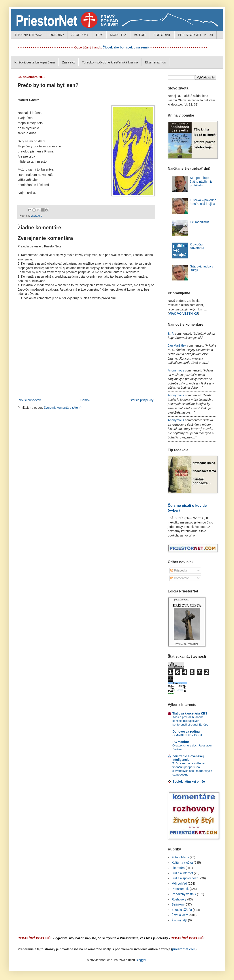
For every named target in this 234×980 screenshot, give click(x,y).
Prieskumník (180, 889)
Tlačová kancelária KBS (190, 713)
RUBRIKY (57, 35)
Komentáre (180, 578)
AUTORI (140, 35)
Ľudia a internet (182, 873)
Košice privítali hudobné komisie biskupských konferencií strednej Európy (190, 721)
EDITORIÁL (162, 35)
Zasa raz (68, 62)
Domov (85, 400)
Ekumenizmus (155, 62)
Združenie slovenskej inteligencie (188, 758)
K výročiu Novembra (197, 246)
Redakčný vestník (184, 894)
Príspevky (179, 570)
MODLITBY (118, 35)
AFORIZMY (80, 35)
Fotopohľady (180, 857)
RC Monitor (181, 742)
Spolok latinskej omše (189, 781)
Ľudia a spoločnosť (185, 878)
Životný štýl (179, 920)
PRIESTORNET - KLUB (195, 35)
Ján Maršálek (177, 345)
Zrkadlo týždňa (182, 910)
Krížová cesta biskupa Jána (35, 62)
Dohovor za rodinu (186, 731)
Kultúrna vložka (182, 863)
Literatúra (36, 216)
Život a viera (180, 915)
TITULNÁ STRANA (28, 35)
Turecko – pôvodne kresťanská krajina (110, 62)
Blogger (141, 960)
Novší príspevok (30, 400)
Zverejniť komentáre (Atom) (63, 408)
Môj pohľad (179, 883)
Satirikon (178, 904)
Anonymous (176, 370)
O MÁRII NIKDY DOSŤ (187, 735)
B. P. (171, 334)
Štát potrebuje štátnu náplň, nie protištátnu (201, 182)
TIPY (99, 35)
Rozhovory (179, 899)
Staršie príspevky (142, 400)
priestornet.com (184, 949)
